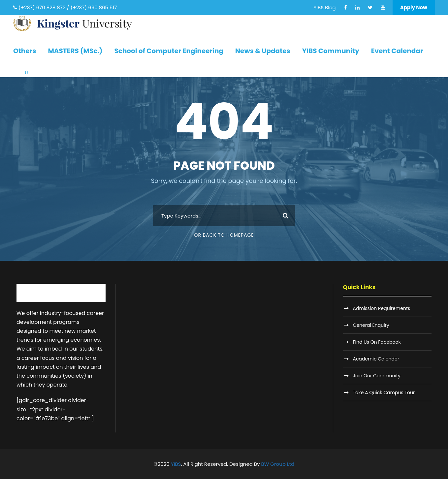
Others (25, 51)
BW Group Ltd (278, 464)
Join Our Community (377, 376)
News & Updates (263, 51)
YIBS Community (331, 51)
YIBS (176, 464)
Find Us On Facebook (377, 342)
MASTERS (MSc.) (75, 51)
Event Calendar (397, 51)
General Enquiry (371, 325)
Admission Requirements (382, 308)
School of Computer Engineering (169, 51)
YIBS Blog (325, 7)
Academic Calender (376, 359)
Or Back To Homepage (224, 235)
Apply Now (414, 7)
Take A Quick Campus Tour (384, 393)
